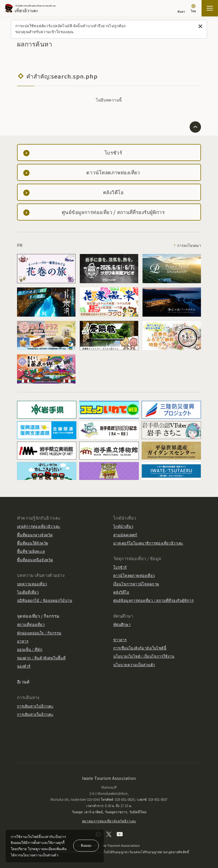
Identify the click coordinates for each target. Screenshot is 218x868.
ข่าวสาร (120, 640)
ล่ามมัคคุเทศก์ (125, 535)
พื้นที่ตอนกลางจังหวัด (35, 535)
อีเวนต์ (23, 682)
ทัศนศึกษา (122, 624)
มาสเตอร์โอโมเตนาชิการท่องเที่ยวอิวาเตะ (148, 543)
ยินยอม (86, 845)
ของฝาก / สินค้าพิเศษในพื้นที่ (41, 658)
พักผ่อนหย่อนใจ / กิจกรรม (39, 633)
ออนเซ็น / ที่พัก (30, 649)
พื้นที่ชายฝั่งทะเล (31, 551)
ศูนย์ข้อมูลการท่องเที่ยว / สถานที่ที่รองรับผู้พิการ (153, 600)
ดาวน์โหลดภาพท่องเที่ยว (134, 575)
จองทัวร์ (24, 666)
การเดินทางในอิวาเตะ (35, 714)
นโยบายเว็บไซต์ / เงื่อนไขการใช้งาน (144, 656)
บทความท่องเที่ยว (32, 584)
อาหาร (23, 641)
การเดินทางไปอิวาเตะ (35, 706)
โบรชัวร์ (120, 567)
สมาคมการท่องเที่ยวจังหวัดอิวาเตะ (109, 821)
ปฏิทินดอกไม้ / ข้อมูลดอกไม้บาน (45, 600)
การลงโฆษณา (189, 245)
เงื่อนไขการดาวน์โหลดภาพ (136, 584)
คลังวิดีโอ (121, 592)
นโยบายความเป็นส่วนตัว (134, 665)
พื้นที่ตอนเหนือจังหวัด (35, 560)
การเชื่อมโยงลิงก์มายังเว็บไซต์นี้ (140, 648)
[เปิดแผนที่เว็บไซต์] (210, 8)
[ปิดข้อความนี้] (201, 27)
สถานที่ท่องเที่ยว (31, 624)
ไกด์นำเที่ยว (123, 526)
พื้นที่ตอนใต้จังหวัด (33, 543)
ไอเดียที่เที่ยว (28, 592)
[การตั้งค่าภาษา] (193, 9)
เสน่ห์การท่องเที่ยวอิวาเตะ (39, 526)
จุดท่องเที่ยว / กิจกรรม (38, 616)
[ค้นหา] (181, 9)
